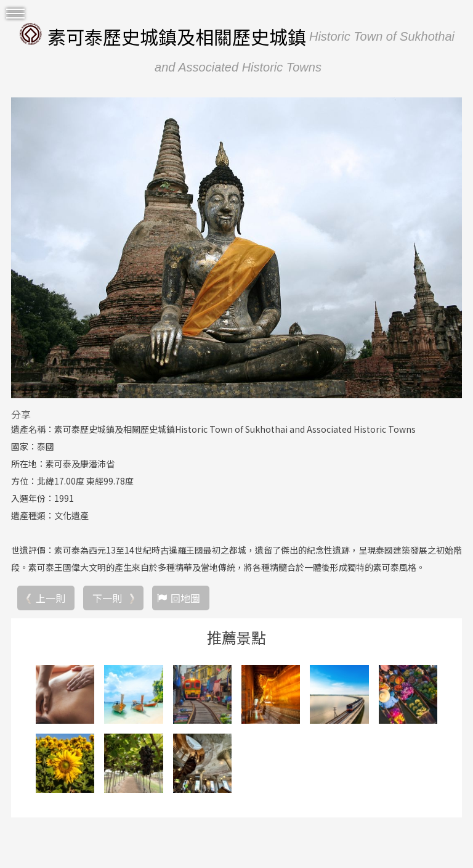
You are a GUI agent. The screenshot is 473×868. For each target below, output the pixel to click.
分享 (21, 414)
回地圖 (185, 598)
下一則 (107, 598)
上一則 (51, 598)
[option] (236, 248)
